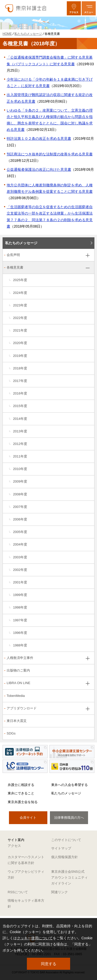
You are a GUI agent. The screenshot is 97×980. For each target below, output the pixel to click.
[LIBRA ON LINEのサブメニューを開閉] (88, 683)
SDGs (11, 733)
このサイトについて (66, 840)
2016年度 (20, 393)
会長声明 (13, 255)
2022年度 (20, 318)
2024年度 (20, 293)
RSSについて (18, 892)
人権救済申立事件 (20, 658)
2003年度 (20, 557)
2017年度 (20, 381)
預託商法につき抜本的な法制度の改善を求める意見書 (50, 154)
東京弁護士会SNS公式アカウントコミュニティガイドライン (69, 878)
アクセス (14, 846)
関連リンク (60, 892)
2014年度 (20, 419)
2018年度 (20, 368)
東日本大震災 (17, 721)
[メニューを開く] (89, 8)
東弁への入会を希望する (69, 785)
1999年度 (20, 595)
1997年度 (20, 620)
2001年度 (20, 582)
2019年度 (20, 356)
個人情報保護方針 (64, 857)
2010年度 (20, 469)
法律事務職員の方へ (69, 818)
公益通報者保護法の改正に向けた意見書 (39, 169)
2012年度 (20, 444)
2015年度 (20, 406)
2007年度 (20, 507)
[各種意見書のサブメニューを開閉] (88, 268)
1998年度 (20, 607)
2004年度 (20, 544)
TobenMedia (16, 696)
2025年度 (20, 280)
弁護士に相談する (21, 785)
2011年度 (20, 456)
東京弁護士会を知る (23, 802)
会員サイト (28, 818)
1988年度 (20, 645)
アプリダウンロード (22, 708)
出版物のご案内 (18, 670)
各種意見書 (15, 267)
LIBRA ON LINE (18, 683)
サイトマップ (61, 848)
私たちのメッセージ (21, 243)
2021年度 (20, 330)
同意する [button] (49, 964)
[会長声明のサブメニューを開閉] (88, 255)
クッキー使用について (35, 938)
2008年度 (20, 494)
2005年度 (20, 532)
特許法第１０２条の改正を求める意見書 (39, 139)
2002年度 (20, 570)
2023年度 (20, 305)
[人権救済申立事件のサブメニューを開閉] (88, 658)
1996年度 (20, 633)
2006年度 (20, 519)
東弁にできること (21, 793)
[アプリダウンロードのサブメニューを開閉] (88, 709)
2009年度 (20, 481)
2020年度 (20, 343)
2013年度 (20, 431)
